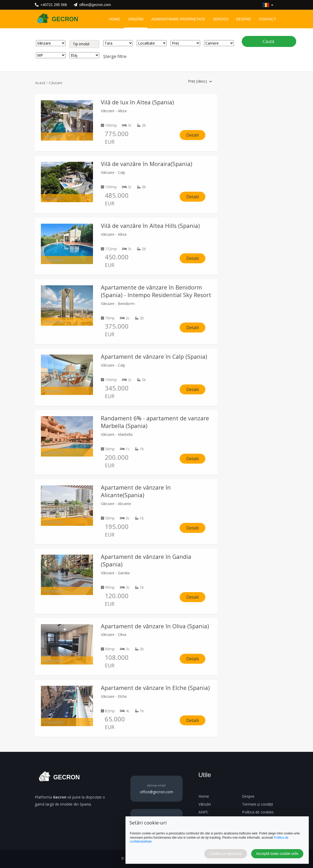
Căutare (56, 83)
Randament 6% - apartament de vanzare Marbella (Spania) (155, 422)
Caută (269, 41)
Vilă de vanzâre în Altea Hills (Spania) (150, 226)
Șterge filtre (115, 56)
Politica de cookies (258, 812)
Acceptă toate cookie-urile (277, 854)
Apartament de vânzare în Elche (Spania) (155, 688)
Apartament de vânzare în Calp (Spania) (154, 357)
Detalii (193, 135)
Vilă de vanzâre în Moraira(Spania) (147, 164)
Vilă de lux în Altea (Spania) (137, 102)
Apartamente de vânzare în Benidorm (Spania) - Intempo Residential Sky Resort (156, 291)
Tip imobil (81, 44)
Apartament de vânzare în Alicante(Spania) (136, 491)
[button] (268, 5)
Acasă (40, 83)
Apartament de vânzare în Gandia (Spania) (146, 560)
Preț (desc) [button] (200, 81)
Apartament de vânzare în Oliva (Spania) (155, 626)
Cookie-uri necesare (226, 854)
